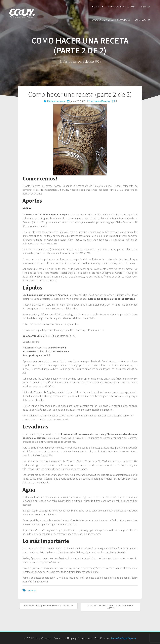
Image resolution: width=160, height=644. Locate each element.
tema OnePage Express (123, 638)
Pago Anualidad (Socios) (111, 20)
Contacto (142, 20)
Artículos (96, 101)
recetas (32, 590)
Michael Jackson (56, 101)
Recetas (106, 101)
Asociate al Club (121, 7)
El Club (98, 7)
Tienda (145, 7)
